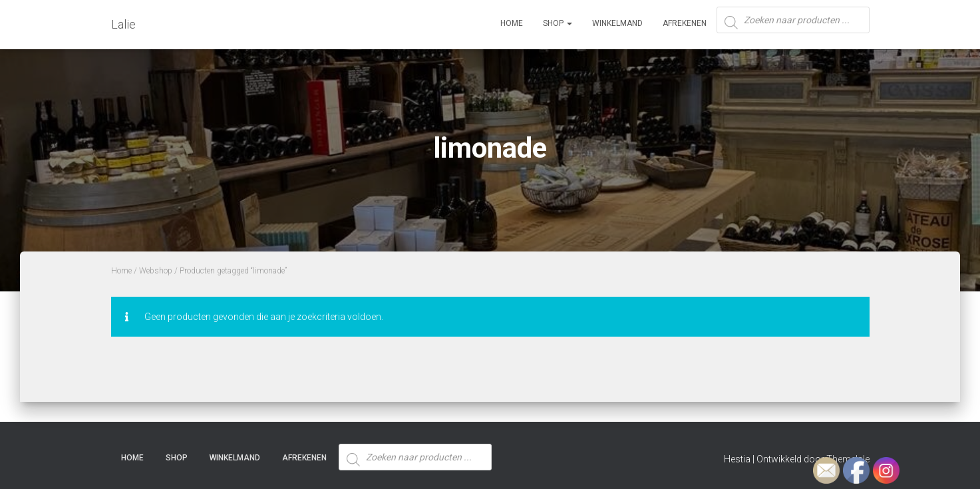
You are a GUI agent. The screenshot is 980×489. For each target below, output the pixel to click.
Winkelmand (617, 23)
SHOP (558, 23)
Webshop (156, 271)
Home (512, 23)
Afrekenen (685, 23)
